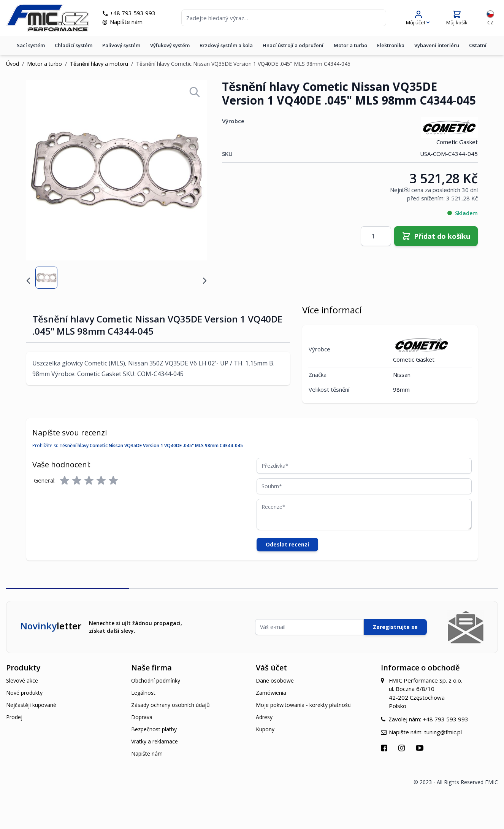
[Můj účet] (418, 18)
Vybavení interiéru (437, 45)
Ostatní (478, 45)
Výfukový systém (170, 45)
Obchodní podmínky (156, 681)
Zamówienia (271, 693)
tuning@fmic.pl (443, 732)
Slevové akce (22, 681)
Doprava (142, 717)
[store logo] (47, 18)
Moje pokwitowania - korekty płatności (304, 705)
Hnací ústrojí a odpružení (293, 45)
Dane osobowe (275, 681)
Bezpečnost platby (154, 729)
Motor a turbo (350, 45)
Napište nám (126, 22)
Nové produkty (24, 693)
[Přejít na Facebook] (385, 748)
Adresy (264, 717)
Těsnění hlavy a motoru (99, 64)
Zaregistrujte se (395, 627)
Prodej (14, 717)
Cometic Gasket (449, 131)
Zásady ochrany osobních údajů (170, 705)
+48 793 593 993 (133, 13)
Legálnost (143, 693)
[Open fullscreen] (195, 92)
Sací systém (31, 45)
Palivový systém (121, 45)
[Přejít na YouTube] (421, 748)
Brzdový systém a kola (226, 45)
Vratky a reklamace (155, 741)
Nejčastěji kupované (31, 705)
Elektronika (391, 45)
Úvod (13, 64)
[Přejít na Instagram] (403, 748)
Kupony (265, 729)
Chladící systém (74, 45)
